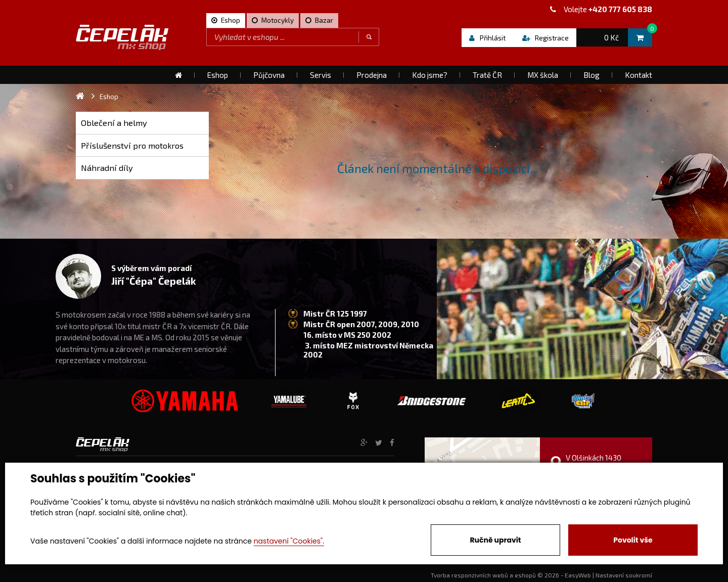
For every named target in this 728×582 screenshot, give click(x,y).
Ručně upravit (495, 540)
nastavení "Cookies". (289, 541)
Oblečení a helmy (114, 123)
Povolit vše (633, 540)
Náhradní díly (107, 168)
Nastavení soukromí (624, 575)
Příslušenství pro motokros (132, 145)
